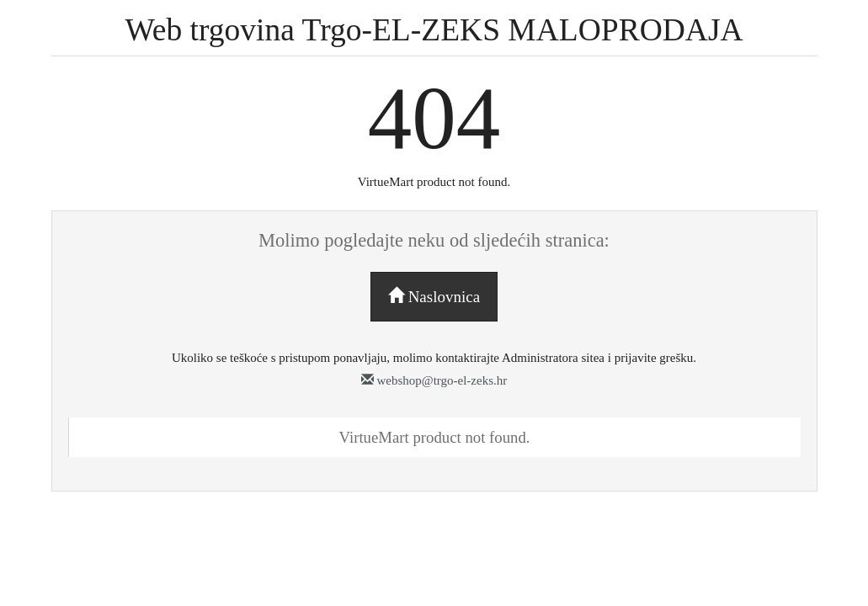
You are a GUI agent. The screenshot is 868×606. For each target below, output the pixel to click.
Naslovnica (434, 296)
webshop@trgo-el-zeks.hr (434, 380)
